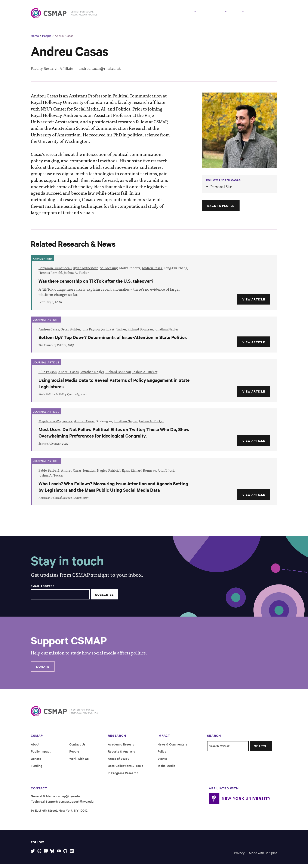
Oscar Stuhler (70, 332)
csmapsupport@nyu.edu (76, 805)
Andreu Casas (64, 39)
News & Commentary (173, 748)
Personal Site (221, 190)
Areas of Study (118, 762)
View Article (254, 303)
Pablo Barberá (49, 474)
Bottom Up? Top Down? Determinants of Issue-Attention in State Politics (113, 341)
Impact (206, 14)
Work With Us (263, 14)
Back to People (221, 209)
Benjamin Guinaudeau (55, 271)
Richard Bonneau (140, 332)
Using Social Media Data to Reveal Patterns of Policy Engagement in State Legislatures (114, 387)
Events (162, 762)
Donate (43, 670)
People (185, 14)
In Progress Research (123, 776)
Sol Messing (109, 271)
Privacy (239, 856)
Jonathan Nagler (166, 332)
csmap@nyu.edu (68, 799)
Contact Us (77, 748)
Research (159, 14)
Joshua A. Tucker (76, 276)
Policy (162, 755)
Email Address (43, 589)
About (231, 14)
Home (35, 39)
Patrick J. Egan (119, 474)
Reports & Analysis (121, 755)
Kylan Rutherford (86, 271)
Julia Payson (91, 332)
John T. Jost (166, 474)
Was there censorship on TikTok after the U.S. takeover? (96, 284)
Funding (37, 769)
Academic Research (122, 748)
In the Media (166, 769)
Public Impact (41, 755)
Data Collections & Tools (125, 769)
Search (261, 749)
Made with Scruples (263, 856)
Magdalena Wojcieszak (56, 424)
